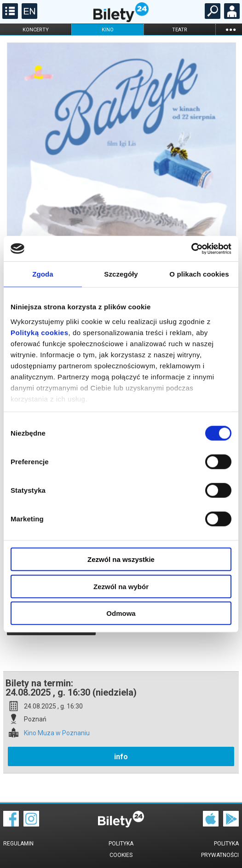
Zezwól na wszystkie (121, 559)
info (121, 757)
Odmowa (121, 613)
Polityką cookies (40, 332)
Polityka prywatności (220, 849)
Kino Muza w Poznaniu (57, 733)
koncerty (36, 30)
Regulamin (18, 844)
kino (108, 30)
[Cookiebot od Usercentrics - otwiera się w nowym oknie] (191, 248)
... (230, 29)
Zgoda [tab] (43, 274)
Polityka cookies (121, 849)
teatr (180, 30)
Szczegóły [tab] (121, 274)
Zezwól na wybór (121, 586)
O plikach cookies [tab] (199, 274)
